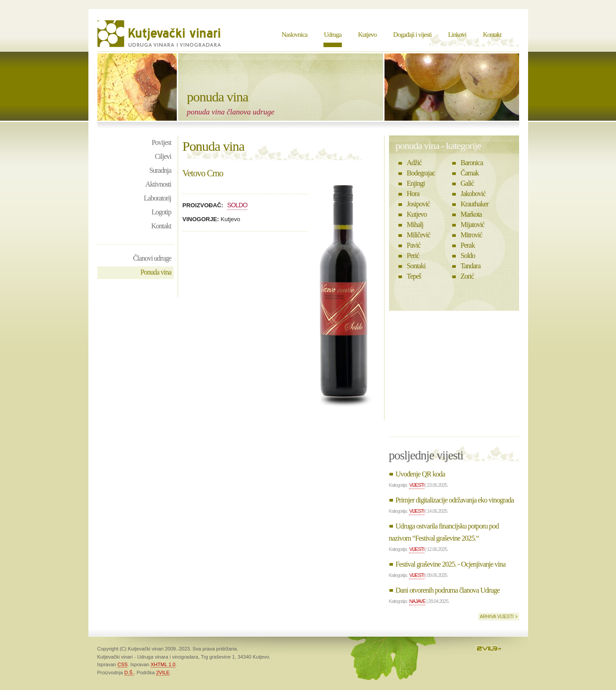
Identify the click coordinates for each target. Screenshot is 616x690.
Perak (468, 245)
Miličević (419, 235)
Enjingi (416, 183)
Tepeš (414, 276)
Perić (413, 255)
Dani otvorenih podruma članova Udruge (448, 590)
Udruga (333, 35)
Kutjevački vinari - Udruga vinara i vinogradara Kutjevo (160, 34)
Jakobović (473, 194)
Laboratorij (158, 198)
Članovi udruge (152, 258)
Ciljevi (163, 156)
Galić (467, 183)
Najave (417, 601)
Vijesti (417, 485)
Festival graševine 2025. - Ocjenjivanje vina (451, 564)
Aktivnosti (158, 184)
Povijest (162, 142)
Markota (471, 214)
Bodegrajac (421, 173)
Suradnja (160, 170)
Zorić (467, 276)
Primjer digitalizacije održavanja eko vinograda (455, 500)
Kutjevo (367, 35)
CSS (123, 664)
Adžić (414, 163)
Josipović (418, 204)
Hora (413, 194)
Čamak (470, 173)
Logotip (162, 212)
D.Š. (129, 673)
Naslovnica (295, 35)
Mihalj (415, 225)
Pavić (414, 245)
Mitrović (472, 235)
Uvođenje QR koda (420, 474)
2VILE (163, 673)
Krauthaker (475, 204)
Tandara (471, 266)
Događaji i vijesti (412, 35)
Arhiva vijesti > (498, 617)
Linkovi (457, 35)
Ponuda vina (156, 272)
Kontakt (492, 35)
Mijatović (473, 225)
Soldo (237, 205)
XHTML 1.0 (163, 664)
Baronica (472, 163)
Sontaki (416, 266)
